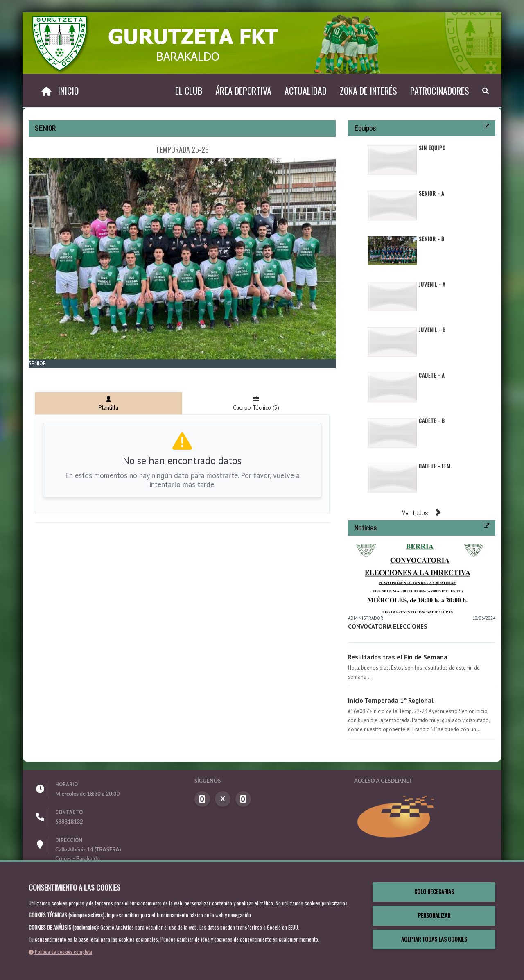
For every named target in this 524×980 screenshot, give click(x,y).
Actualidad (306, 91)
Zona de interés (368, 91)
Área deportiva (243, 91)
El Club (189, 91)
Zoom (41, 373)
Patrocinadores (440, 91)
